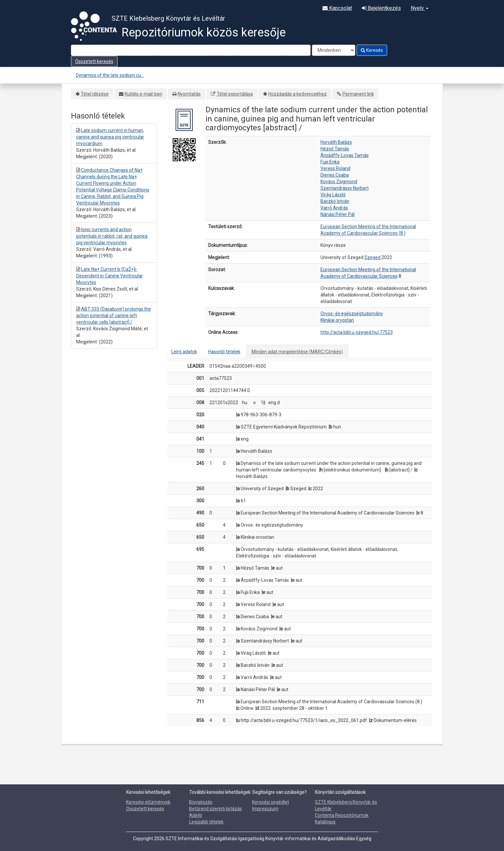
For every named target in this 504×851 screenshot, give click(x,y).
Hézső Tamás (335, 149)
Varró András (334, 208)
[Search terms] (191, 50)
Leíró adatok (184, 352)
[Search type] (334, 50)
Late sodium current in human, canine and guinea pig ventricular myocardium (110, 137)
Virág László (333, 195)
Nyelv (420, 8)
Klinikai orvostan (337, 320)
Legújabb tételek (206, 822)
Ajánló (196, 815)
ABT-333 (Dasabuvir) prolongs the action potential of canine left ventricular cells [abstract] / (114, 316)
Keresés (372, 50)
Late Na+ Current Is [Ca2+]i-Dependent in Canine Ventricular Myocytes (110, 276)
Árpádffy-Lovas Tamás (345, 155)
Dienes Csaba (335, 175)
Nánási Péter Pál (338, 214)
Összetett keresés (94, 61)
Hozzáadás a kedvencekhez (297, 94)
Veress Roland (335, 168)
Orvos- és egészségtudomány (352, 314)
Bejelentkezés (381, 8)
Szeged (373, 257)
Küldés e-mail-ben (143, 94)
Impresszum (265, 809)
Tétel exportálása (235, 94)
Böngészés (201, 802)
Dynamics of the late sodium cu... (110, 75)
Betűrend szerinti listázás (216, 809)
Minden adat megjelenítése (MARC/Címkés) (297, 352)
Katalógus (325, 822)
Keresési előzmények (148, 802)
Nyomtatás (189, 94)
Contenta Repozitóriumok (342, 815)
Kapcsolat (337, 8)
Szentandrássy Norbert (345, 188)
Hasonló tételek (224, 352)
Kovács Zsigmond (339, 182)
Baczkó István (335, 201)
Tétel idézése (95, 94)
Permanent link (358, 94)
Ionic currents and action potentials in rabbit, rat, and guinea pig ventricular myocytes (112, 236)
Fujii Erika (330, 162)
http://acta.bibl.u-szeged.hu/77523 (357, 332)
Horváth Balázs (336, 142)
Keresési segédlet (271, 802)
